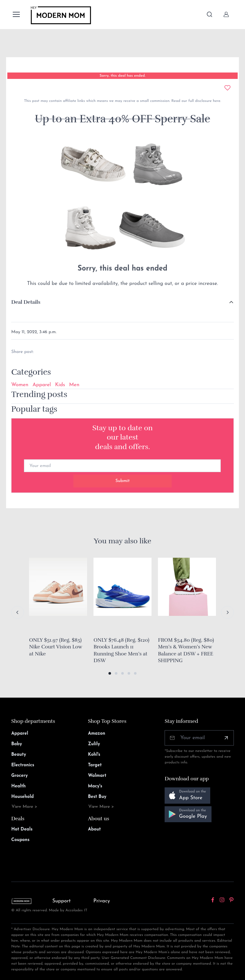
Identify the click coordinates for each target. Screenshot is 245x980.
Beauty (19, 755)
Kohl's (94, 755)
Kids (60, 385)
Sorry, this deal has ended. (122, 76)
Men (74, 385)
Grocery (19, 776)
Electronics (23, 765)
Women (20, 385)
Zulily (94, 744)
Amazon (97, 734)
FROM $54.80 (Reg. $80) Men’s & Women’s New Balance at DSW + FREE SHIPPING (186, 651)
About (94, 829)
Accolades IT (76, 910)
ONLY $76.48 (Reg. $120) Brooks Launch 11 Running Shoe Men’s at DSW (121, 651)
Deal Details (26, 302)
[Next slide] (227, 612)
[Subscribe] (226, 738)
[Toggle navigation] (16, 14)
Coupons (20, 840)
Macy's (95, 786)
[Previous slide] (18, 612)
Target (95, 765)
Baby (17, 744)
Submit (123, 481)
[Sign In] (226, 14)
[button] (110, 673)
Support (62, 901)
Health (18, 786)
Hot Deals (22, 829)
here (216, 101)
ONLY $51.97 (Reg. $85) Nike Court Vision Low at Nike (56, 647)
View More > (24, 807)
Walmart (97, 776)
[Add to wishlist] (227, 88)
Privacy (102, 901)
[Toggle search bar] (210, 14)
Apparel (42, 385)
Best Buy (97, 797)
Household (22, 797)
